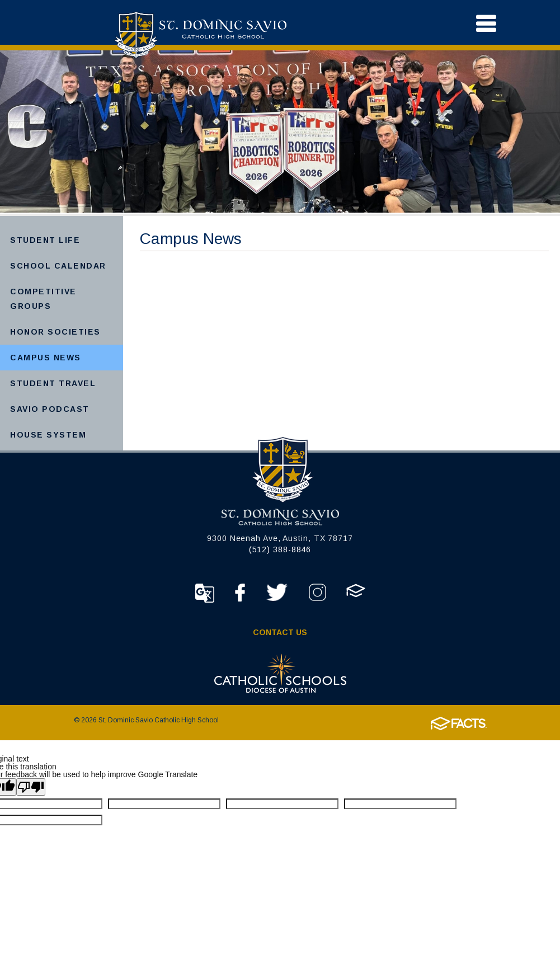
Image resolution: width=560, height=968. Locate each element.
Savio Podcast (50, 409)
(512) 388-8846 (280, 549)
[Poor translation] (31, 787)
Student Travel (53, 383)
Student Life (45, 240)
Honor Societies (55, 332)
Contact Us (280, 632)
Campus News (46, 358)
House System (48, 435)
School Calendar (58, 266)
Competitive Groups (43, 299)
